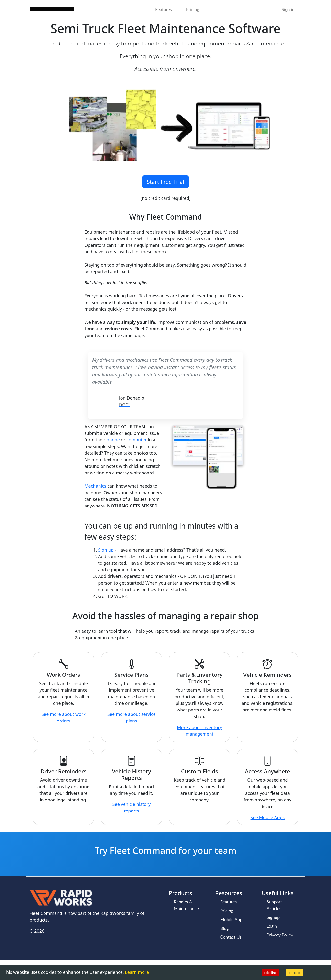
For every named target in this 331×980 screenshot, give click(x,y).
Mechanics (95, 486)
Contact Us (231, 937)
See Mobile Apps (268, 817)
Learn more (137, 972)
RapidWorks (113, 913)
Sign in (288, 9)
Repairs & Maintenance (186, 905)
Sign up (106, 550)
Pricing (193, 9)
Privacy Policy (280, 935)
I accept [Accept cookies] (295, 973)
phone (113, 440)
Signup (273, 917)
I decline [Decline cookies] (270, 973)
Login (272, 926)
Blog (225, 928)
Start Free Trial (165, 182)
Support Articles (274, 905)
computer (137, 440)
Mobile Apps (232, 919)
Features (164, 9)
